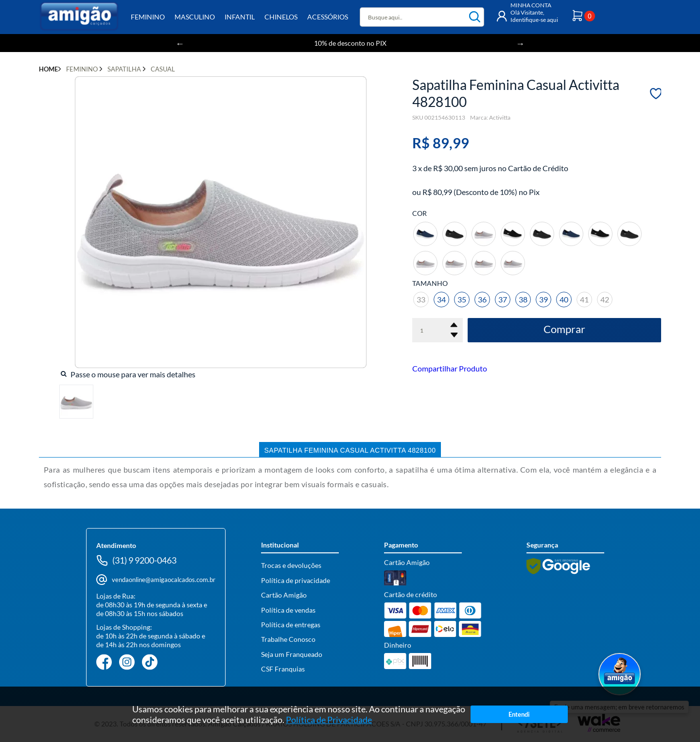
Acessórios (328, 17)
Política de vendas (288, 610)
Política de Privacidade (329, 720)
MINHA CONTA (531, 5)
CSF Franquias (283, 669)
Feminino (148, 17)
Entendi (519, 714)
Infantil (240, 17)
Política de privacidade (296, 580)
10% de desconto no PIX (350, 43)
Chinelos (281, 17)
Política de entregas (291, 625)
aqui (552, 20)
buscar (475, 17)
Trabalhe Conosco (288, 639)
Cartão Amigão (284, 595)
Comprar (564, 329)
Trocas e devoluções (291, 565)
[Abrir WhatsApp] (620, 675)
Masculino (195, 17)
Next (520, 43)
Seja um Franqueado (292, 654)
